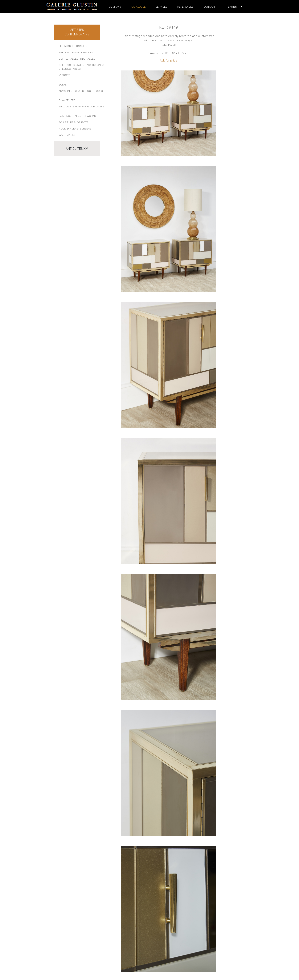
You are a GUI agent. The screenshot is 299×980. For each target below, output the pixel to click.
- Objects (82, 122)
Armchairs (66, 91)
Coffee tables (68, 59)
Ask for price (169, 61)
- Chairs (79, 91)
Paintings (65, 116)
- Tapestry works (84, 116)
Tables (63, 52)
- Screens (85, 129)
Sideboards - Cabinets (73, 46)
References (185, 7)
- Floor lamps (95, 106)
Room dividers (68, 129)
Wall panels (67, 135)
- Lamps (80, 106)
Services (161, 7)
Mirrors (64, 75)
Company (115, 7)
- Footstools (93, 91)
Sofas (63, 85)
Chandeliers (67, 100)
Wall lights (67, 106)
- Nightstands (95, 65)
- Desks (73, 52)
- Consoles (85, 52)
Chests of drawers (72, 65)
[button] (232, 7)
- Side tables (87, 59)
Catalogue (139, 7)
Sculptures (67, 122)
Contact (209, 7)
